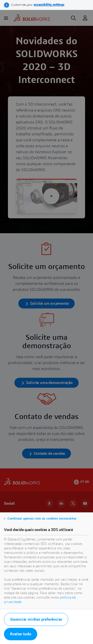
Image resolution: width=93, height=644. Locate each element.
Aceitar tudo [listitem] (21, 634)
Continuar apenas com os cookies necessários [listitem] (42, 519)
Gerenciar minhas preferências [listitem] (36, 619)
